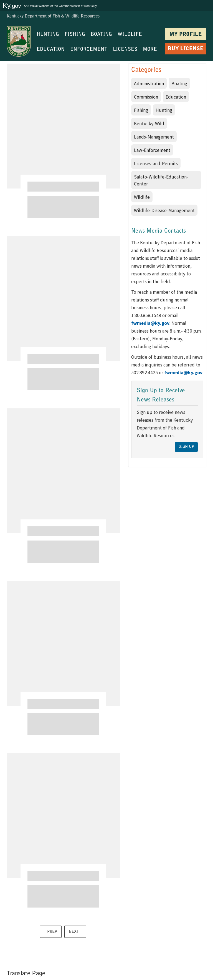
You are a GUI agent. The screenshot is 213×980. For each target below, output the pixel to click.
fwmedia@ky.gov (150, 323)
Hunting (164, 110)
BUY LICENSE (186, 49)
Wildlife (142, 197)
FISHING (75, 35)
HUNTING (48, 35)
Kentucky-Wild (149, 124)
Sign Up (186, 447)
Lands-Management (154, 137)
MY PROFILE (186, 35)
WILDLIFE (130, 35)
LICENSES (125, 50)
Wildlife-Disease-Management (164, 210)
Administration (149, 84)
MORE (150, 50)
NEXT (74, 932)
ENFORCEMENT (89, 50)
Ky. (12, 5)
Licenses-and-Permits (156, 164)
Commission (146, 97)
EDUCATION (51, 50)
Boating (179, 84)
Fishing (141, 110)
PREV (52, 932)
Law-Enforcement (152, 150)
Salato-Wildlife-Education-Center (161, 180)
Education (176, 97)
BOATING (101, 35)
